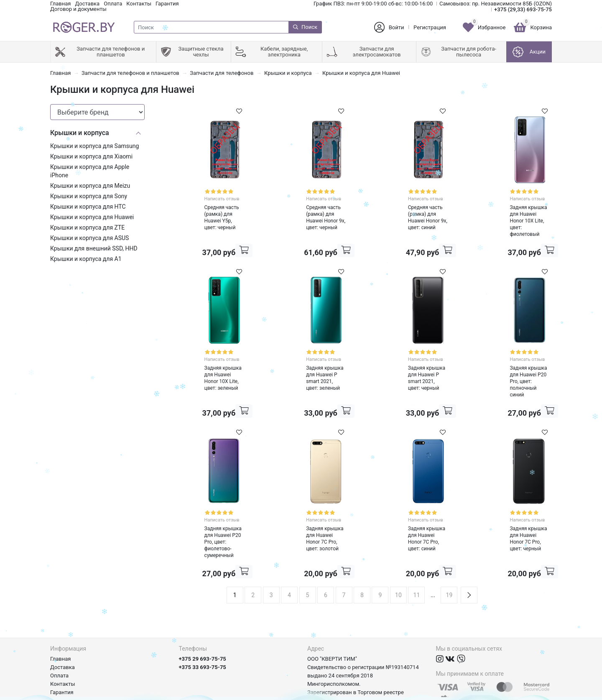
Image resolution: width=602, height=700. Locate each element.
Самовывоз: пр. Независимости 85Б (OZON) (496, 4)
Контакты (139, 4)
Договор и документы (78, 9)
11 (417, 540)
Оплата (113, 4)
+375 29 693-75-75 (203, 604)
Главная (60, 4)
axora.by (542, 694)
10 (398, 540)
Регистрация (430, 27)
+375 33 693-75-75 (203, 612)
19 (449, 540)
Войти (397, 27)
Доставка (87, 4)
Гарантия (167, 4)
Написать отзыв (209, 195)
